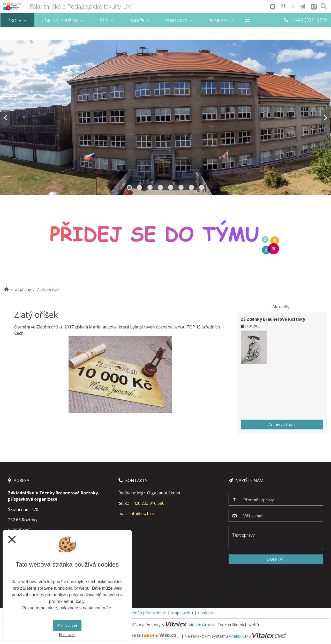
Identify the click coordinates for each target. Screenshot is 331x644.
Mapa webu (182, 613)
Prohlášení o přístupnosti (142, 613)
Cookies (205, 613)
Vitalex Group (201, 625)
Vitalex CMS (240, 636)
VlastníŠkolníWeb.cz (132, 636)
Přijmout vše (67, 625)
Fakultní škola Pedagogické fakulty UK (80, 6)
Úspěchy (23, 289)
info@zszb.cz (142, 514)
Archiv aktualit (282, 425)
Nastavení (67, 635)
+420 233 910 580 (148, 503)
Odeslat (276, 559)
